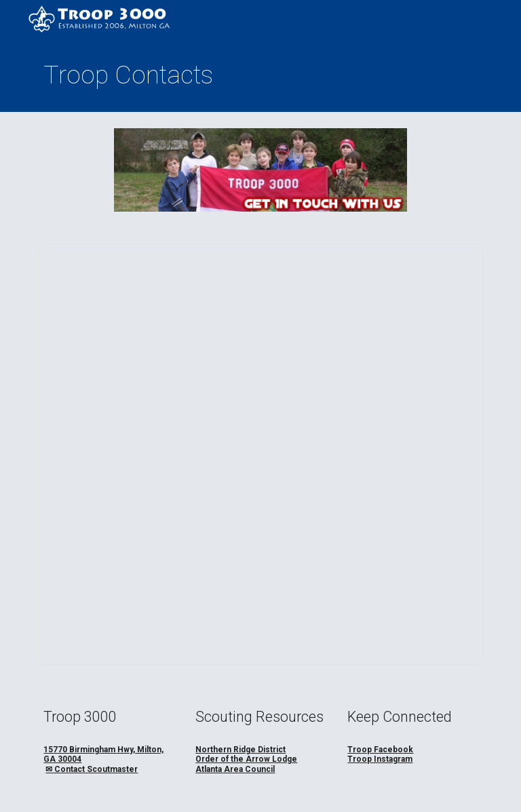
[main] (260, 75)
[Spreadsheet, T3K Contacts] (260, 455)
